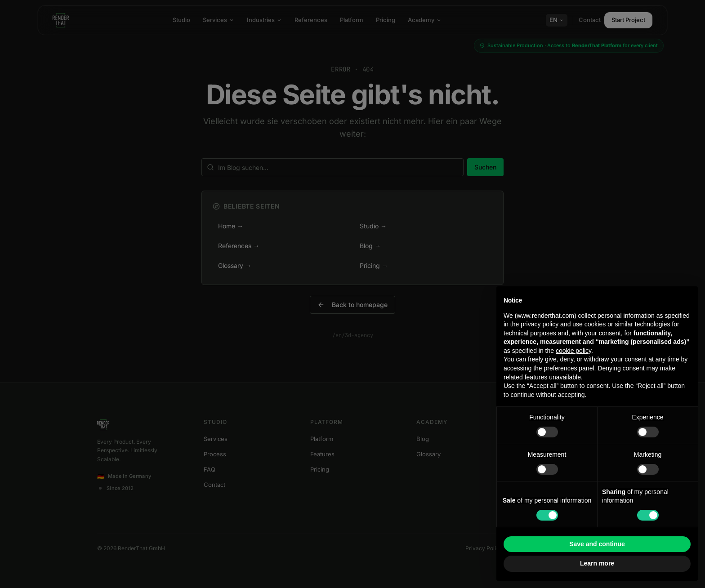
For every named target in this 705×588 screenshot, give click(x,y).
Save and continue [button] (597, 544)
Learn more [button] (597, 563)
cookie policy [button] (573, 351)
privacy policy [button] (540, 324)
